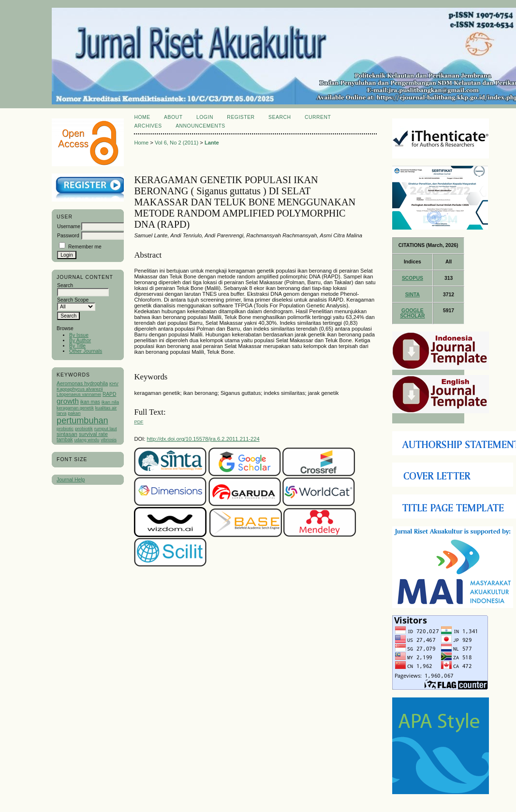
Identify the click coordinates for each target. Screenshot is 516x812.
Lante (212, 143)
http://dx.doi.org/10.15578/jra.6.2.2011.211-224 (203, 439)
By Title (77, 346)
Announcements (200, 126)
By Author (80, 341)
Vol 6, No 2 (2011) (177, 143)
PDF (139, 422)
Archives (148, 126)
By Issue (79, 335)
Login (205, 117)
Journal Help (71, 480)
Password (68, 236)
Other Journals (86, 351)
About (173, 117)
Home (142, 117)
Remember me (85, 247)
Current (318, 117)
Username (69, 226)
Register (241, 117)
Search (280, 117)
